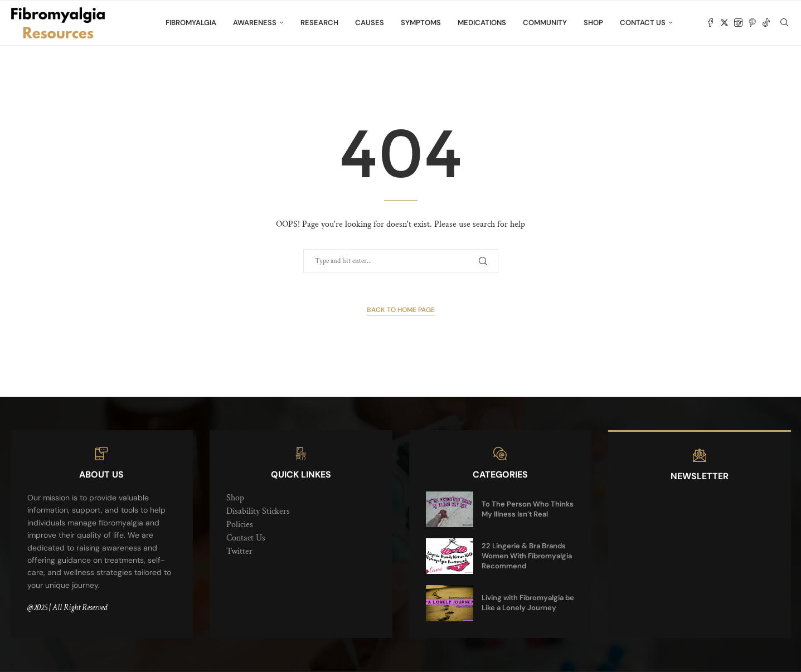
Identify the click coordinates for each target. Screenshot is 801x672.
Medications (482, 23)
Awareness (255, 23)
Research (319, 23)
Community (545, 23)
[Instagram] (738, 23)
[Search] (784, 23)
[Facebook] (710, 23)
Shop (593, 23)
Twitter (239, 551)
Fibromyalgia (191, 23)
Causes (370, 23)
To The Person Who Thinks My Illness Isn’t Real (528, 509)
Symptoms (421, 23)
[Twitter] (724, 23)
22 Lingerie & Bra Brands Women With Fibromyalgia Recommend (527, 556)
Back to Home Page (401, 310)
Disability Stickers (258, 511)
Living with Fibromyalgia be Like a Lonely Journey (528, 603)
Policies (240, 525)
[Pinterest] (752, 23)
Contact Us (643, 23)
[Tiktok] (766, 23)
